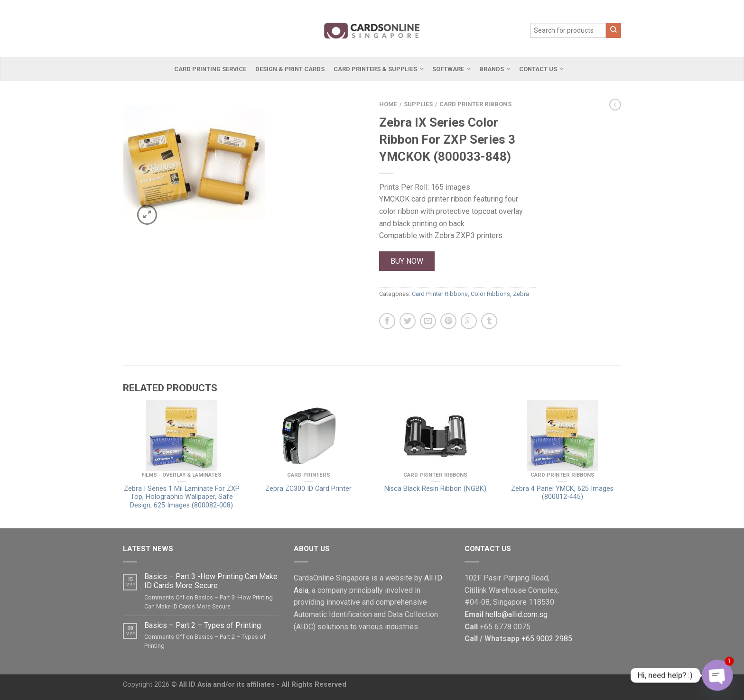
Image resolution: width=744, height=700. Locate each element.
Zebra (521, 294)
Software (448, 69)
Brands (492, 69)
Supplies (418, 104)
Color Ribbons (490, 294)
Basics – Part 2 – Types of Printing (203, 625)
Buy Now (407, 261)
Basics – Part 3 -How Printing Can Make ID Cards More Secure (211, 581)
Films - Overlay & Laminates (181, 475)
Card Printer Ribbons (475, 104)
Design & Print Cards (290, 69)
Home (388, 104)
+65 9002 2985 (547, 639)
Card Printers (309, 475)
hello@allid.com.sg (516, 614)
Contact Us (538, 69)
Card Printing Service (210, 69)
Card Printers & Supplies (375, 69)
